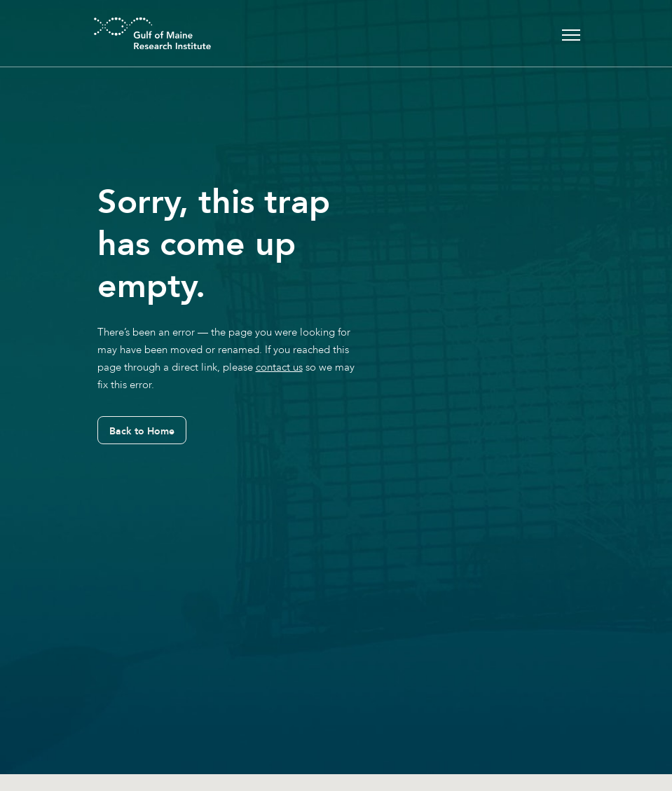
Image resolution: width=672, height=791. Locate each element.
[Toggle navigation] (571, 33)
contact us (279, 367)
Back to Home (142, 431)
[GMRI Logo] (135, 33)
